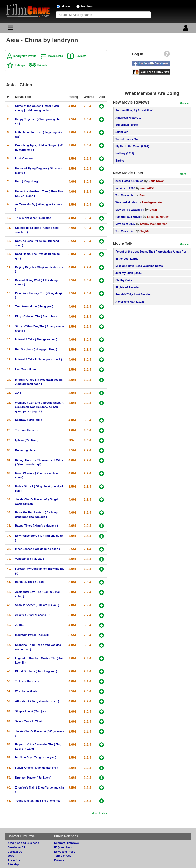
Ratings (20, 65)
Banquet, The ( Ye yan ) (30, 582)
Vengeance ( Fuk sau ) (29, 559)
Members (87, 7)
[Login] (186, 29)
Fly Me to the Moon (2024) (132, 146)
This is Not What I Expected (33, 218)
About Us (14, 860)
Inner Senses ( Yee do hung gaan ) (38, 549)
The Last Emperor (27, 430)
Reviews (81, 56)
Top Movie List (125, 195)
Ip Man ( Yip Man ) (27, 440)
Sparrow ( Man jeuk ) (29, 420)
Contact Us (15, 852)
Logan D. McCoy (158, 217)
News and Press (65, 852)
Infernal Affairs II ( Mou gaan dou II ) (38, 359)
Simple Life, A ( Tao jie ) (30, 711)
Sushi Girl (122, 132)
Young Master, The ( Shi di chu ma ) (38, 801)
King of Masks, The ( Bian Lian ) (36, 316)
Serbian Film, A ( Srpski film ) (134, 110)
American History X (128, 118)
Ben (142, 195)
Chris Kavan (156, 181)
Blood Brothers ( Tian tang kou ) (36, 671)
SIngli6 (144, 231)
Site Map (13, 864)
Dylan (153, 210)
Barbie (120, 161)
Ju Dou (20, 625)
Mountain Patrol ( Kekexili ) (33, 635)
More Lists (98, 813)
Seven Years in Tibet (28, 721)
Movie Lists (55, 56)
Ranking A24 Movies (129, 217)
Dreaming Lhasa (26, 450)
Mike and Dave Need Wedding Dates (139, 266)
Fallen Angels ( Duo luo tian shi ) (36, 768)
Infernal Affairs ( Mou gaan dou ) (36, 339)
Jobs (11, 856)
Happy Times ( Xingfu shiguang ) (36, 526)
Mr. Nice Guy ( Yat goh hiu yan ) (36, 757)
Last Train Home (26, 369)
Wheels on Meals (26, 691)
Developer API (17, 847)
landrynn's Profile (25, 56)
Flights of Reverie (127, 287)
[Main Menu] (10, 29)
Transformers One (127, 139)
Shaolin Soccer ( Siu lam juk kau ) (37, 605)
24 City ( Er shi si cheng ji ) (33, 615)
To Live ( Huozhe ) (27, 681)
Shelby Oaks (124, 280)
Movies (66, 7)
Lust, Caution (24, 158)
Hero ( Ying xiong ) (27, 181)
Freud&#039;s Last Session (133, 294)
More (183, 103)
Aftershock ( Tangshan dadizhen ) (37, 701)
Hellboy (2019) (125, 153)
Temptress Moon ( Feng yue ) (34, 306)
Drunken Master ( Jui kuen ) (33, 778)
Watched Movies (126, 202)
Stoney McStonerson (154, 224)
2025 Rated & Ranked (129, 181)
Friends (42, 65)
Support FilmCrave (66, 843)
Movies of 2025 (125, 224)
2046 (18, 393)
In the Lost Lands (127, 259)
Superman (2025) (126, 125)
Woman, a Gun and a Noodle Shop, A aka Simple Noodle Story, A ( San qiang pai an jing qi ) (39, 407)
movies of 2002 (125, 188)
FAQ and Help (63, 847)
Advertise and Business (23, 843)
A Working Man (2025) (130, 302)
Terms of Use (63, 856)
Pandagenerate (152, 202)
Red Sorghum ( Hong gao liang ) (36, 349)
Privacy (59, 860)
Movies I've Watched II (130, 210)
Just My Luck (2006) (128, 273)
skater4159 (147, 188)
